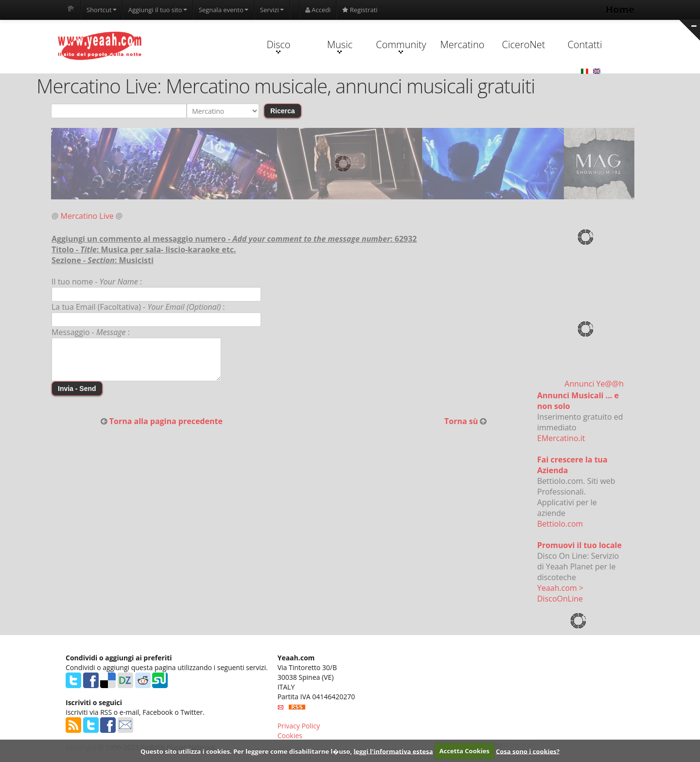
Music (340, 46)
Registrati (360, 10)
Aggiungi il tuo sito (158, 10)
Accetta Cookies (464, 751)
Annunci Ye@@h (594, 384)
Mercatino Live (87, 216)
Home (620, 9)
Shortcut (102, 10)
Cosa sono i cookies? (528, 751)
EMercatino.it (561, 438)
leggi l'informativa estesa (393, 751)
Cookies (290, 735)
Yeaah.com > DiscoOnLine (560, 593)
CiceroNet (523, 44)
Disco (278, 46)
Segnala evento (224, 10)
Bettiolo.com (560, 524)
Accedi (318, 10)
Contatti (585, 44)
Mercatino (463, 44)
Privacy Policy (299, 726)
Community (401, 46)
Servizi (272, 10)
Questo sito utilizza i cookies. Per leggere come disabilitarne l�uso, (246, 751)
